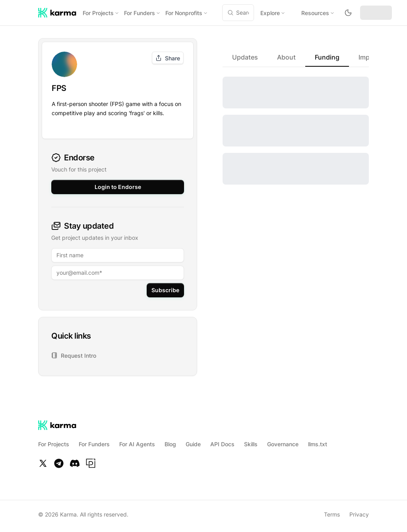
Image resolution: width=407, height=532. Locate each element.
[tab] (245, 57)
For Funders (142, 13)
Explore (273, 13)
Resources (318, 13)
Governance (283, 441)
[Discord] (75, 460)
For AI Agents (137, 441)
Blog (170, 441)
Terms (332, 511)
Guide (193, 441)
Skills (251, 441)
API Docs (222, 441)
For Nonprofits (187, 13)
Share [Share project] (168, 58)
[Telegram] (59, 460)
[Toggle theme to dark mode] (348, 13)
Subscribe (165, 287)
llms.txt (318, 441)
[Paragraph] (91, 460)
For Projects (101, 13)
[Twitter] (43, 460)
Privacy (359, 511)
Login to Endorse (118, 184)
